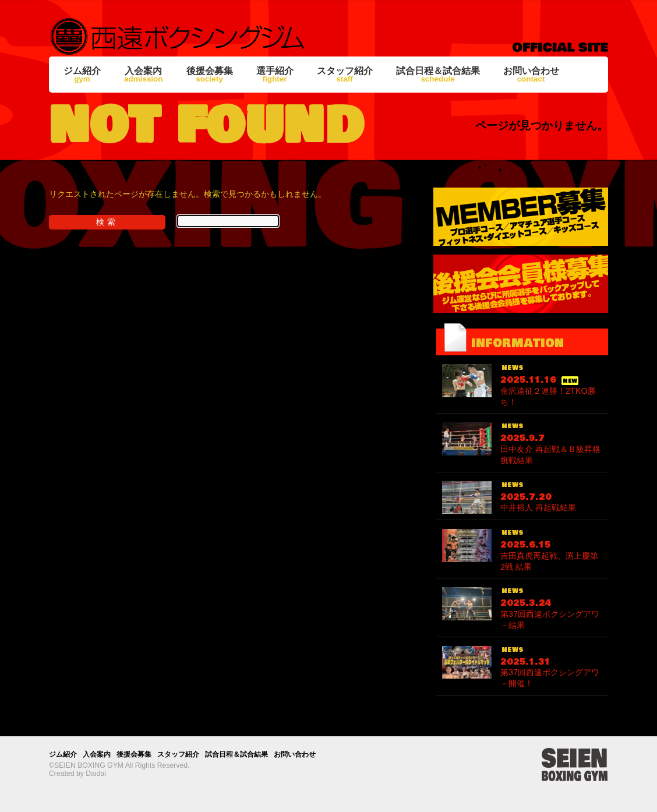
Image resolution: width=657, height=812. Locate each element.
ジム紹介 (82, 75)
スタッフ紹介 (345, 75)
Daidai (96, 774)
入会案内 (144, 75)
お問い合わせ (531, 75)
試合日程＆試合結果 (438, 75)
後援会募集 (210, 75)
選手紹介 (275, 75)
